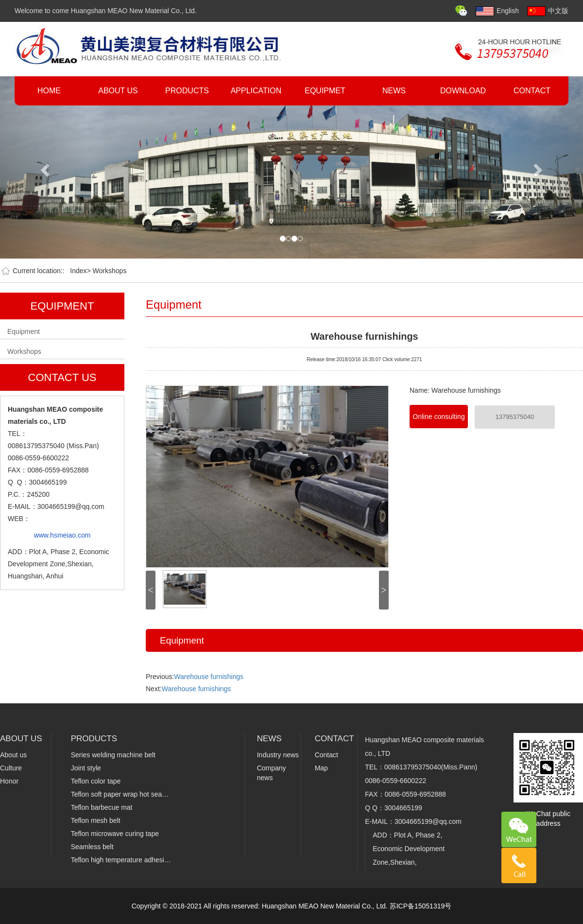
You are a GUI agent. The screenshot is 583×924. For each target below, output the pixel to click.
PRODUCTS (187, 91)
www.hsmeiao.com (62, 535)
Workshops (110, 271)
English (497, 11)
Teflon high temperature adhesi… (121, 860)
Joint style (86, 768)
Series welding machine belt (113, 755)
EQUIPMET (325, 91)
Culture (11, 768)
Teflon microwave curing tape (115, 834)
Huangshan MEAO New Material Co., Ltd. (326, 906)
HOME (49, 91)
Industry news (278, 755)
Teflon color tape (96, 781)
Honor (9, 781)
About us (13, 755)
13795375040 (515, 417)
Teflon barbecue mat (102, 807)
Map (321, 768)
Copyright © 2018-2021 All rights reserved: (197, 906)
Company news (272, 773)
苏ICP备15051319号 (421, 906)
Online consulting (438, 417)
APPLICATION (256, 91)
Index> (80, 271)
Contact (326, 755)
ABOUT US (118, 91)
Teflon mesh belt (96, 820)
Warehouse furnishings (364, 335)
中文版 (548, 11)
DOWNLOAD (463, 91)
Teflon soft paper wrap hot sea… (120, 794)
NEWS (394, 91)
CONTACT (532, 91)
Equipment (24, 331)
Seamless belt (92, 847)
